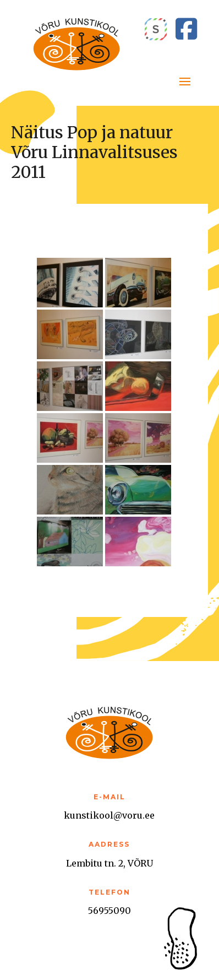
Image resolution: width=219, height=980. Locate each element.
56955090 (109, 911)
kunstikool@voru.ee (109, 815)
